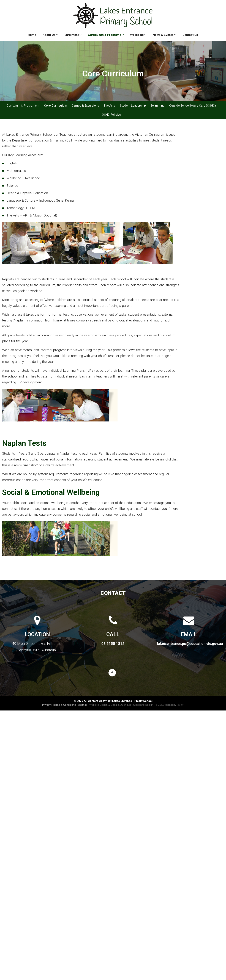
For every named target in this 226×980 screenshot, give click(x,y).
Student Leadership (133, 106)
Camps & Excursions (85, 106)
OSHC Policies (111, 115)
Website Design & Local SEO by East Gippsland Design (121, 705)
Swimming (157, 106)
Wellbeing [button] (138, 35)
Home (32, 35)
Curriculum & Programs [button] (106, 35)
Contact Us (190, 35)
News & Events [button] (164, 35)
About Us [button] (50, 35)
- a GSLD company (170, 705)
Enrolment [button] (73, 35)
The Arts (109, 106)
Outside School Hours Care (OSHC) (192, 106)
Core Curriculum (56, 106)
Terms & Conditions (64, 705)
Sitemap (83, 705)
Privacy (46, 705)
